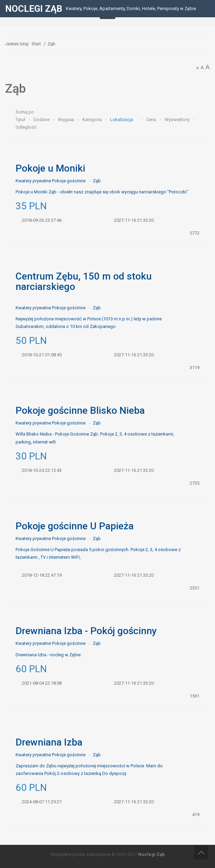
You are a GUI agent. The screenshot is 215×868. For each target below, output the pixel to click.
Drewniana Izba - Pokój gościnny (86, 631)
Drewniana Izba (49, 742)
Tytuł (21, 120)
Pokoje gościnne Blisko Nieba (80, 410)
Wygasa (66, 120)
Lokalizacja (122, 120)
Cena (152, 120)
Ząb (97, 181)
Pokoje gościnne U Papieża (75, 526)
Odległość (26, 127)
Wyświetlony (178, 120)
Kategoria (93, 120)
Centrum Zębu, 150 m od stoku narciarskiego (84, 281)
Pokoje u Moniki (50, 168)
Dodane (42, 120)
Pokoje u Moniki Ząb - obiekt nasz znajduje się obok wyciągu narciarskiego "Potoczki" (102, 192)
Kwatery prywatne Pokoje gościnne (51, 181)
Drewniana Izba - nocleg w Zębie (48, 655)
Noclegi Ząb (151, 854)
